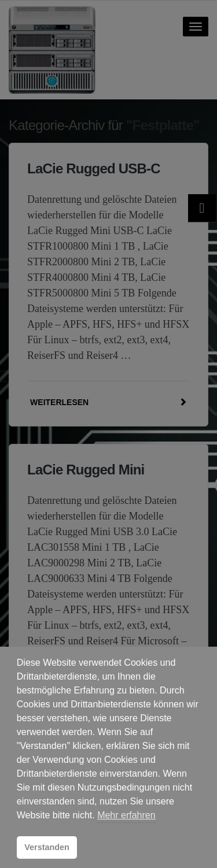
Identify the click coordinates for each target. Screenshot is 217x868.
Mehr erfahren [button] (126, 815)
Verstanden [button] (47, 847)
